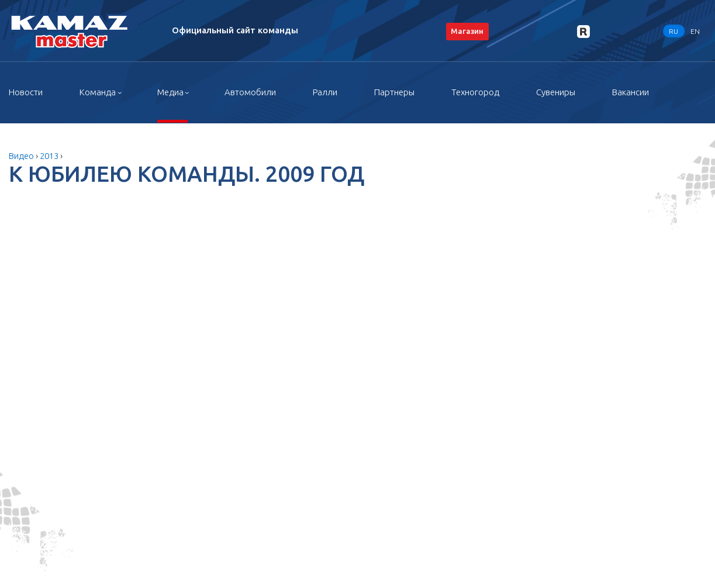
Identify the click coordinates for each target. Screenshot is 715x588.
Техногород (475, 92)
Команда (98, 92)
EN (695, 31)
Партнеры (394, 92)
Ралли (325, 92)
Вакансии (631, 92)
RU (673, 31)
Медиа (170, 92)
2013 (49, 156)
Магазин (467, 31)
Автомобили (250, 92)
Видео (21, 156)
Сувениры (556, 92)
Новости (26, 92)
